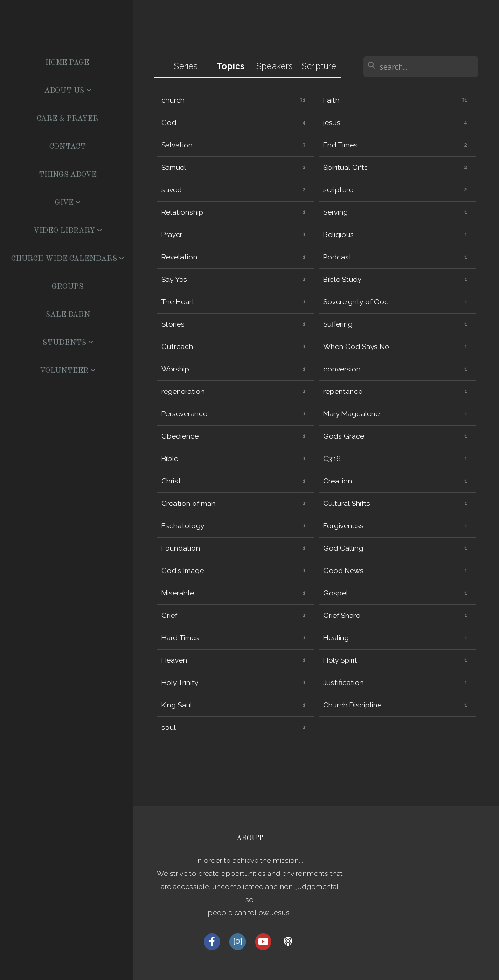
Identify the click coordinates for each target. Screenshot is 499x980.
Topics (230, 66)
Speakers (275, 66)
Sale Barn (68, 315)
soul (169, 728)
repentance (343, 392)
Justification (343, 683)
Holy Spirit (340, 660)
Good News (343, 571)
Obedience (180, 436)
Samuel (174, 168)
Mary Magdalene (351, 414)
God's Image (183, 571)
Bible (170, 459)
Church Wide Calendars (68, 259)
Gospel (336, 593)
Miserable (178, 593)
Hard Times (180, 638)
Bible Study (342, 280)
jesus (332, 123)
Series (186, 66)
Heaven (174, 660)
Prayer (172, 235)
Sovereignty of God (356, 302)
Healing (336, 638)
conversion (342, 369)
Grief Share (342, 616)
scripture (338, 190)
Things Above (68, 175)
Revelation (179, 257)
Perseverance (184, 414)
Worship (175, 369)
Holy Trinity (180, 683)
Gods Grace (344, 436)
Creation (338, 481)
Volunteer (68, 371)
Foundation (181, 548)
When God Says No (356, 347)
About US (68, 91)
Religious (339, 235)
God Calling (343, 548)
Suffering (338, 324)
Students (68, 343)
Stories (173, 324)
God (169, 123)
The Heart (178, 302)
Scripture (319, 66)
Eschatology (183, 526)
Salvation (177, 145)
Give (68, 203)
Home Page (67, 63)
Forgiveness (343, 526)
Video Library (68, 231)
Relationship (182, 212)
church (173, 100)
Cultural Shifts (347, 504)
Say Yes (174, 280)
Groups (68, 287)
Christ (171, 481)
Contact (68, 147)
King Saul (177, 705)
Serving (336, 212)
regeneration (183, 392)
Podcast (337, 257)
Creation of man (188, 504)
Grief (169, 616)
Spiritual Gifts (346, 168)
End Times (340, 145)
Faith (331, 100)
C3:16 (332, 459)
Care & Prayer (68, 119)
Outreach (177, 347)
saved (172, 190)
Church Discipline (352, 705)
